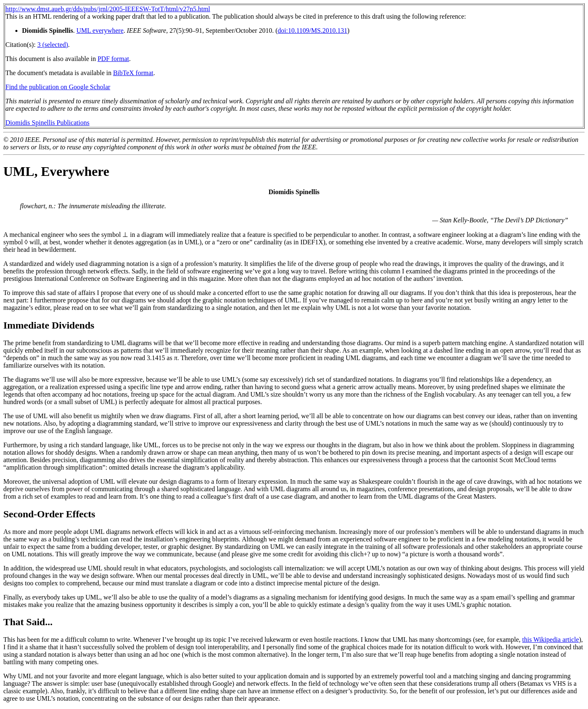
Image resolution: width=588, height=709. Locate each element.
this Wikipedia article (550, 640)
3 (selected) (53, 45)
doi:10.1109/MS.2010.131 (313, 30)
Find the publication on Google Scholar (58, 87)
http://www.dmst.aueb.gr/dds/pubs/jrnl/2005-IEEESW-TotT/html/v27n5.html (108, 9)
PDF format (113, 59)
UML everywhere (100, 30)
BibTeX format (133, 73)
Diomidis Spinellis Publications (47, 123)
